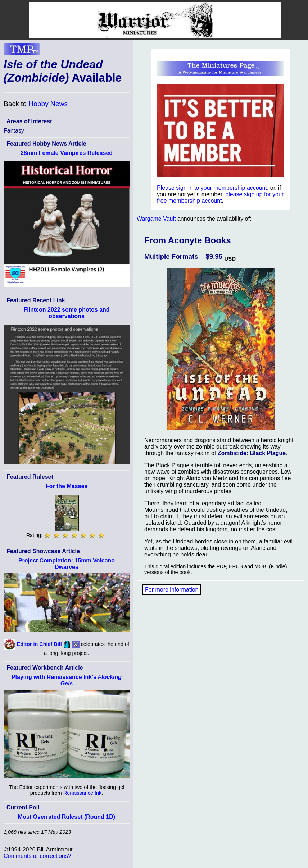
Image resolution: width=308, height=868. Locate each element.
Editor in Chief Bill (39, 644)
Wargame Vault (156, 219)
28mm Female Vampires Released (67, 153)
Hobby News (48, 104)
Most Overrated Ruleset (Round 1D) (67, 817)
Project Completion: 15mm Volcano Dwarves (67, 564)
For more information (172, 590)
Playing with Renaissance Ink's (67, 680)
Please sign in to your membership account (212, 188)
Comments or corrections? (37, 856)
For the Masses (67, 486)
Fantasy (14, 131)
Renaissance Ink (82, 793)
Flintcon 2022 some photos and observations (66, 313)
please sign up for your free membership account (220, 198)
